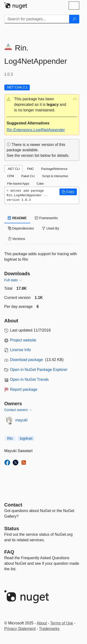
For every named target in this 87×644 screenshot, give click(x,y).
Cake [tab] (40, 184)
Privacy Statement (20, 629)
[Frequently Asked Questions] (9, 552)
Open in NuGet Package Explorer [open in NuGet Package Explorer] (39, 370)
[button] (42, 105)
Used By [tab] (51, 228)
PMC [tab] (30, 169)
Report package (24, 389)
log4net (26, 438)
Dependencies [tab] (21, 228)
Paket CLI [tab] (28, 176)
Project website (23, 340)
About (42, 623)
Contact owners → (18, 410)
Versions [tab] (17, 239)
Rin (10, 438)
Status (12, 528)
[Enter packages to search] (37, 19)
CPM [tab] (11, 176)
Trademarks (49, 629)
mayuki (21, 420)
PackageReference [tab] (54, 169)
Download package (27, 360)
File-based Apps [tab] (18, 184)
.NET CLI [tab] (14, 169)
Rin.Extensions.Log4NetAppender (36, 130)
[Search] (74, 19)
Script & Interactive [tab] (55, 176)
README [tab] (17, 218)
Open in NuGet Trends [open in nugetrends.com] (29, 380)
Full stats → (13, 280)
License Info (21, 350)
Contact (13, 505)
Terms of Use (62, 623)
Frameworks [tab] (46, 218)
